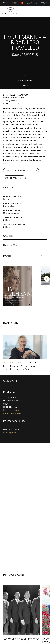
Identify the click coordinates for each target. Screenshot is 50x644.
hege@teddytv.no (12, 410)
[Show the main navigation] (46, 11)
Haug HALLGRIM (12, 211)
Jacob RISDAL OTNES (14, 225)
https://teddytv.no (12, 413)
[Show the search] (39, 11)
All (42, 256)
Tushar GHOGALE (13, 218)
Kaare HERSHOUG (13, 204)
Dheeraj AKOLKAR (13, 197)
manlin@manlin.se (12, 433)
